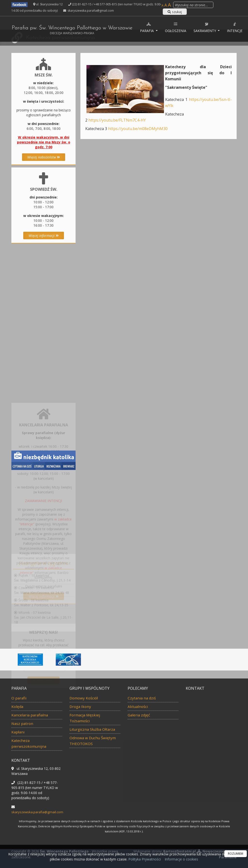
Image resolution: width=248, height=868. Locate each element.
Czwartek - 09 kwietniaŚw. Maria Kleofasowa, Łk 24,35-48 (42, 606)
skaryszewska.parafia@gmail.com (90, 11)
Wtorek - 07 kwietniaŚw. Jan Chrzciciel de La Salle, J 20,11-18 (43, 633)
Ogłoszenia (181, 27)
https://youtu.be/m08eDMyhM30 (138, 129)
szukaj (175, 12)
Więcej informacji (44, 236)
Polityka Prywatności (144, 859)
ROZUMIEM (236, 854)
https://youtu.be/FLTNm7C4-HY (117, 120)
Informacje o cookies (181, 859)
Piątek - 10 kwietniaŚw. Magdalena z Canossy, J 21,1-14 (42, 593)
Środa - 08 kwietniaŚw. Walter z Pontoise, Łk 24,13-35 (41, 618)
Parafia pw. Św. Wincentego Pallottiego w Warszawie (75, 30)
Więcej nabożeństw (44, 157)
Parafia (153, 27)
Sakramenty (211, 27)
